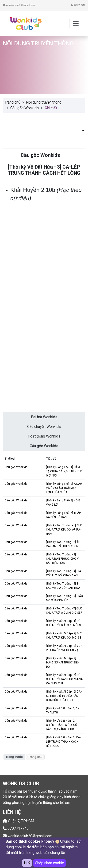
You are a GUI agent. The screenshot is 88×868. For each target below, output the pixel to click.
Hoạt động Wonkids (44, 436)
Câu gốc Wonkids (25, 108)
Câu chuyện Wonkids (44, 427)
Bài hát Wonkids (44, 417)
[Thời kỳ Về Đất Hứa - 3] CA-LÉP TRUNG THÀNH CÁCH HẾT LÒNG (63, 742)
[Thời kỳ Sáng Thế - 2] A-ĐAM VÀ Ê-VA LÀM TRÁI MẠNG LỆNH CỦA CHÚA (64, 488)
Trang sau (35, 757)
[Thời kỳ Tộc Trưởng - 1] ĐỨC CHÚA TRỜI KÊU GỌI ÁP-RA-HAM (64, 530)
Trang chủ (13, 102)
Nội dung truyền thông (44, 102)
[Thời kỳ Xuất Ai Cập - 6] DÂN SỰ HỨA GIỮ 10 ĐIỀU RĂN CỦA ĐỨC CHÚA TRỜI (64, 696)
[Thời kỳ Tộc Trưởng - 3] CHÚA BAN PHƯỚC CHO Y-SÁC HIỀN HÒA (63, 559)
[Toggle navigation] (76, 23)
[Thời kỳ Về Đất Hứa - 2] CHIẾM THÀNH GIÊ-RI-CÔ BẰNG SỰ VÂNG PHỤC (62, 725)
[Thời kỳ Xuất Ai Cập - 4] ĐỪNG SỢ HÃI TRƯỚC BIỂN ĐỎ (63, 663)
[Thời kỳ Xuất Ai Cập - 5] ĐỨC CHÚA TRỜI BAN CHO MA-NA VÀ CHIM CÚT (64, 679)
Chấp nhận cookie (50, 863)
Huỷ (27, 863)
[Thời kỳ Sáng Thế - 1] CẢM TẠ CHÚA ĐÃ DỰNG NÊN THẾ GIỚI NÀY (64, 471)
